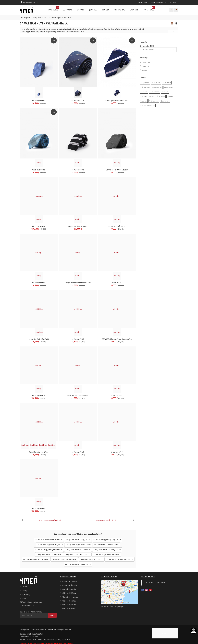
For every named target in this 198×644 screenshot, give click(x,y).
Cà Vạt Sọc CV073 (39, 396)
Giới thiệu (173, 3)
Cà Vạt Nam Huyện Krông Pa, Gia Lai (106, 554)
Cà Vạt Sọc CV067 (78, 452)
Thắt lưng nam (154, 101)
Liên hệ (24, 591)
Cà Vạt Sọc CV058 (39, 101)
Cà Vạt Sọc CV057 (78, 339)
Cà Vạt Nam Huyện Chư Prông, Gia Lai (107, 550)
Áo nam (152, 96)
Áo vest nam (167, 83)
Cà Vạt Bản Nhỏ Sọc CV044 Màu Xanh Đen (117, 339)
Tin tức (24, 598)
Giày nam (170, 96)
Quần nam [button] (93, 10)
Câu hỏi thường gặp (69, 589)
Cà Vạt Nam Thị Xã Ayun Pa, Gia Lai (77, 554)
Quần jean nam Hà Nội (148, 105)
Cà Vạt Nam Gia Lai (39, 18)
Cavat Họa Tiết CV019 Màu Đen (117, 170)
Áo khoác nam (154, 92)
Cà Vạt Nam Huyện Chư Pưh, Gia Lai (78, 564)
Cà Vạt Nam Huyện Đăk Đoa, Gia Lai (36, 559)
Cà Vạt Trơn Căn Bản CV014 (39, 452)
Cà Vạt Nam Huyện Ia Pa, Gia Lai (91, 559)
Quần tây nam (169, 87)
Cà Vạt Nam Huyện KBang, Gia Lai (78, 540)
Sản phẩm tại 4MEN (158, 48)
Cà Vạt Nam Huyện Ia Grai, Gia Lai (79, 545)
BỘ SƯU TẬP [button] (68, 10)
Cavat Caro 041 (117, 283)
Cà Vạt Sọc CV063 (117, 396)
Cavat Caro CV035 (39, 170)
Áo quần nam (145, 83)
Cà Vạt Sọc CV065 (39, 283)
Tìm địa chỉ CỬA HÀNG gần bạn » (112, 607)
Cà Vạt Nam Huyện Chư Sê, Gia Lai (49, 554)
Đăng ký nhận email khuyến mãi (38, 614)
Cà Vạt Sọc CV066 (78, 170)
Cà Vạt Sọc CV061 (39, 226)
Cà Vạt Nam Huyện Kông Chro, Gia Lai (49, 550)
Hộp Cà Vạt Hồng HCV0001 (78, 226)
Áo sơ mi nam (156, 83)
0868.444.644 (33, 3)
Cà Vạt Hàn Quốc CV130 (117, 226)
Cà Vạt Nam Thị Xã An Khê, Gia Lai (106, 545)
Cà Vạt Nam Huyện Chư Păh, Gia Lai (50, 545)
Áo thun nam (161, 96)
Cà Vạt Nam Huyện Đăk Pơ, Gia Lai (64, 559)
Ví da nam (144, 101)
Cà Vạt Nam (146, 66)
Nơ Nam (145, 70)
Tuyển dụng (26, 594)
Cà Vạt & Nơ (146, 63)
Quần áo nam (165, 101)
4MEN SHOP (53, 630)
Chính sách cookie (69, 609)
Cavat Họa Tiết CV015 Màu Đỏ (78, 396)
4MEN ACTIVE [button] (119, 10)
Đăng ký (52, 616)
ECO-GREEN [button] (134, 10)
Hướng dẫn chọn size (70, 585)
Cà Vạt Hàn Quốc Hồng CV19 (39, 339)
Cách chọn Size (142, 3)
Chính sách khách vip (158, 3)
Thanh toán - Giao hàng (70, 597)
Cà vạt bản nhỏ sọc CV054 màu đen (78, 283)
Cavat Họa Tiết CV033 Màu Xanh (117, 101)
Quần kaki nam (145, 87)
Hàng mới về (53, 9)
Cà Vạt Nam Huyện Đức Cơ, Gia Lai (78, 550)
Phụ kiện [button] (106, 10)
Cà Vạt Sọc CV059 (117, 452)
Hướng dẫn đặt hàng (70, 581)
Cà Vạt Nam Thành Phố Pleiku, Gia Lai (49, 540)
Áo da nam (144, 92)
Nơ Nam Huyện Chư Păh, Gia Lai (106, 520)
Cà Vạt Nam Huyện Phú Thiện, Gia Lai (120, 559)
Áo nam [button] (80, 10)
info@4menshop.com (34, 602)
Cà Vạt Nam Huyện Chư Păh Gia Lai (60, 18)
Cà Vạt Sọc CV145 (78, 101)
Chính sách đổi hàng (69, 601)
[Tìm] (174, 49)
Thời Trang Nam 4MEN (155, 583)
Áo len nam (165, 92)
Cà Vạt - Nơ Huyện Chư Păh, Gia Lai (50, 520)
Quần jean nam (157, 87)
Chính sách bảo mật (69, 605)
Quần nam (144, 96)
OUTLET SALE (149, 9)
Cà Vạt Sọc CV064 (39, 509)
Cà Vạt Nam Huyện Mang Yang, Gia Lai (107, 540)
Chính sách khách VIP (70, 593)
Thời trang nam (25, 18)
